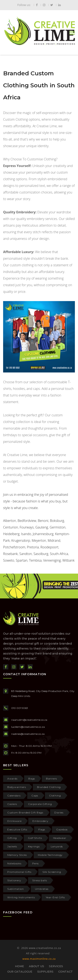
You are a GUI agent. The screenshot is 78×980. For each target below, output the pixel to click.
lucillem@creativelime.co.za (28, 727)
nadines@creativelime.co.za (28, 734)
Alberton (10, 521)
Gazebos (62, 829)
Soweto (9, 560)
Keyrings (34, 846)
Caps (35, 796)
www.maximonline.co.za (39, 959)
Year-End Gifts (55, 897)
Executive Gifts (17, 829)
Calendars (14, 796)
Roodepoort (49, 547)
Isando (26, 534)
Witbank (68, 560)
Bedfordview (27, 521)
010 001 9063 (20, 708)
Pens (35, 863)
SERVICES (56, 966)
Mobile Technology (50, 855)
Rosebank (10, 554)
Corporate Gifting (40, 804)
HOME (19, 966)
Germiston (58, 527)
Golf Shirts (35, 838)
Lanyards (57, 846)
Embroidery (40, 821)
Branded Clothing (49, 787)
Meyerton (39, 540)
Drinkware (14, 821)
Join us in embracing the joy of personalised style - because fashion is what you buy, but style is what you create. (36, 501)
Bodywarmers (17, 787)
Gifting (12, 838)
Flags (42, 829)
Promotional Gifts (19, 872)
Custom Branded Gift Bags (25, 812)
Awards (12, 779)
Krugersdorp (21, 540)
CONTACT (66, 972)
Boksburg (57, 521)
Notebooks (14, 863)
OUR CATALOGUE (20, 972)
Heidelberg (11, 534)
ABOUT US (37, 966)
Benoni (43, 521)
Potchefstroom (14, 547)
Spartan (22, 560)
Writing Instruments (21, 897)
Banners (51, 779)
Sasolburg (41, 554)
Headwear (60, 838)
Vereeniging (52, 560)
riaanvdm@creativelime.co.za (29, 720)
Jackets (12, 846)
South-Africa (59, 554)
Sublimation (16, 889)
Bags (32, 779)
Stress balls (40, 880)
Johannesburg (43, 534)
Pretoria (33, 547)
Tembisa (35, 560)
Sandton (26, 554)
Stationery (14, 880)
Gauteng (42, 527)
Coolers (12, 804)
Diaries (59, 812)
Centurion (11, 527)
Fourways (27, 527)
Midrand (54, 540)
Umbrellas (42, 889)
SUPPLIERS (45, 972)
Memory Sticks (17, 855)
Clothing (55, 796)
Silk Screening (52, 872)
